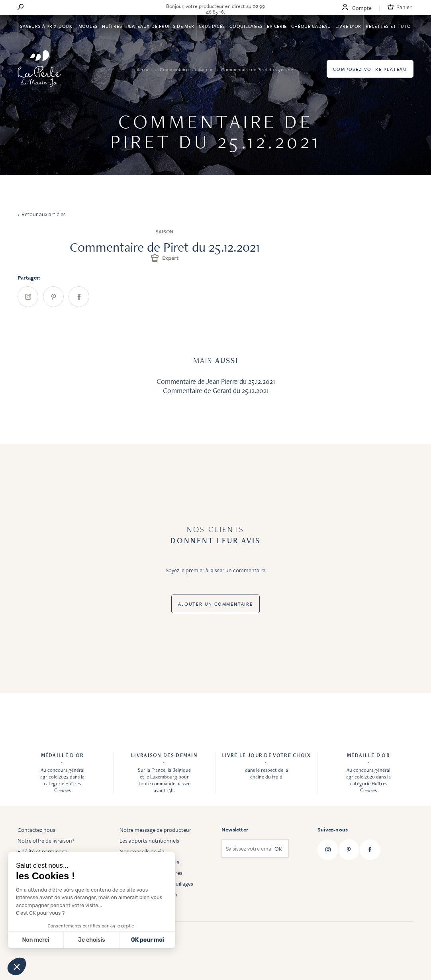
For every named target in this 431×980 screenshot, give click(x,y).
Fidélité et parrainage (42, 851)
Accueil (145, 69)
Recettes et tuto (388, 26)
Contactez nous (36, 830)
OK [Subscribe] (278, 849)
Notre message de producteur (155, 830)
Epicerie (277, 26)
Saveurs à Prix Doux (47, 26)
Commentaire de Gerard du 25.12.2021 (216, 390)
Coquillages (246, 26)
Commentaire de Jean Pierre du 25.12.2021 (216, 381)
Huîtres (112, 26)
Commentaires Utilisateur (187, 69)
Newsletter (235, 829)
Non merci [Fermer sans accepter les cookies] (35, 940)
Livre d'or (348, 26)
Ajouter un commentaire (215, 604)
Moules (88, 26)
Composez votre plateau (370, 69)
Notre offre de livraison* (46, 840)
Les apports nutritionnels (149, 840)
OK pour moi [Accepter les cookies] (148, 940)
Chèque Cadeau (311, 26)
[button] (17, 966)
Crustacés (212, 26)
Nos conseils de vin (142, 851)
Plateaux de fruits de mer (160, 26)
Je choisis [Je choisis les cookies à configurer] (92, 940)
